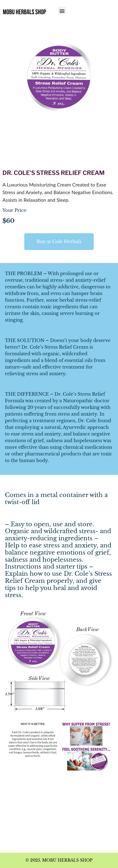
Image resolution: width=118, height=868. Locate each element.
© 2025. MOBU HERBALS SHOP (59, 860)
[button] (62, 11)
